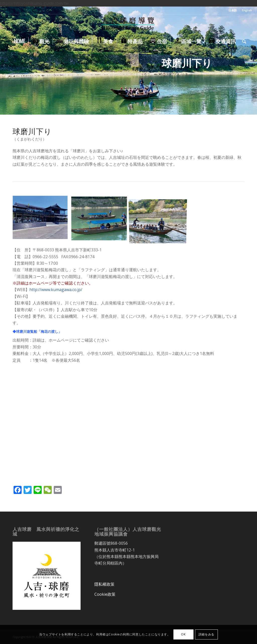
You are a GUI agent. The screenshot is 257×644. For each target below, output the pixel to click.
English (247, 10)
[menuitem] (233, 10)
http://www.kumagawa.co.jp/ (56, 290)
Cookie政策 (105, 594)
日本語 (233, 10)
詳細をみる (206, 634)
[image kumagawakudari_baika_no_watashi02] (101, 220)
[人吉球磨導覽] (129, 24)
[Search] (243, 41)
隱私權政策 (104, 584)
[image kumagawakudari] (42, 220)
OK (183, 634)
